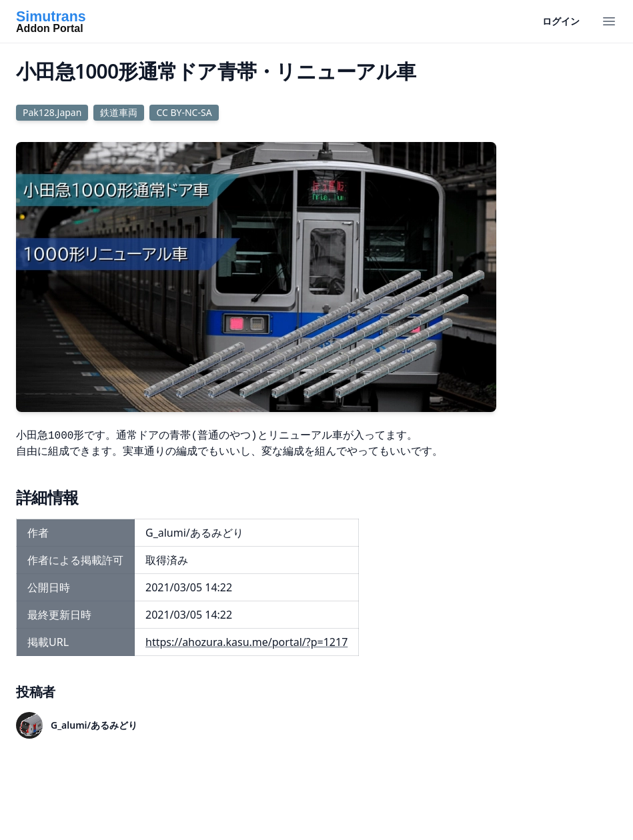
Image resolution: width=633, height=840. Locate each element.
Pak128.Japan (52, 112)
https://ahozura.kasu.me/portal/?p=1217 (246, 642)
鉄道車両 (119, 112)
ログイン (561, 21)
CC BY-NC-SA (184, 112)
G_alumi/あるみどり (94, 725)
